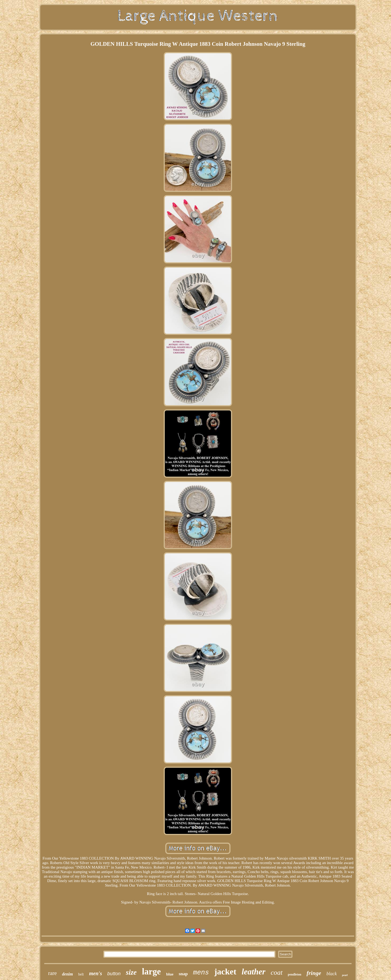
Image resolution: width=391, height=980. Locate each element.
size (131, 972)
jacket (225, 972)
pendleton (295, 974)
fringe (314, 973)
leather (254, 972)
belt (81, 974)
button (114, 974)
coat (277, 972)
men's (95, 973)
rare (53, 973)
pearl (345, 975)
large (151, 972)
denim (67, 974)
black (332, 974)
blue (170, 974)
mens (201, 973)
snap (183, 974)
